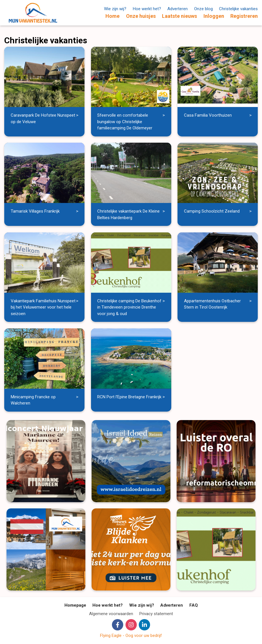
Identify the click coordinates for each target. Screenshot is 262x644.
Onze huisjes (141, 16)
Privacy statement (156, 614)
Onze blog (203, 9)
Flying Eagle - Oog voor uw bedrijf (131, 636)
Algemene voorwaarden (111, 614)
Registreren (244, 16)
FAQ (194, 605)
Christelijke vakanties (238, 9)
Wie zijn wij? (115, 9)
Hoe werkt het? (147, 9)
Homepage (75, 605)
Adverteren (177, 9)
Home (112, 16)
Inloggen (214, 16)
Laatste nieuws (179, 16)
